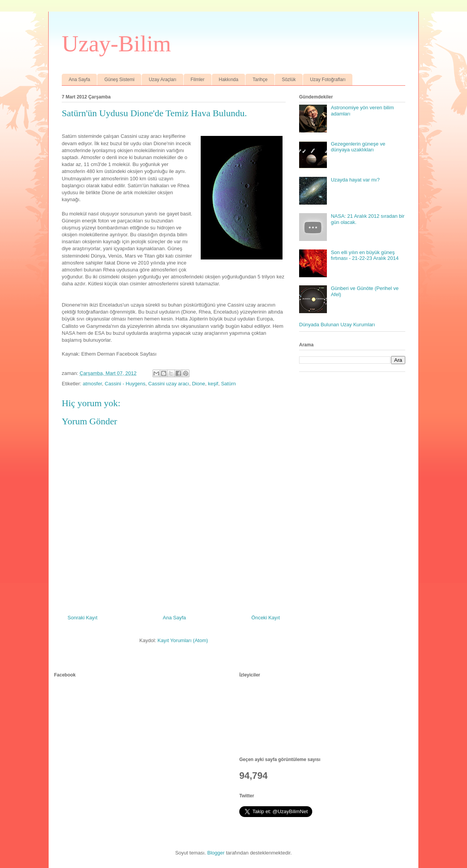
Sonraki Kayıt (82, 618)
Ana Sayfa (79, 80)
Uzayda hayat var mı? (355, 180)
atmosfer (92, 384)
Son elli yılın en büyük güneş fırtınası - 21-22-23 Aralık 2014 (365, 255)
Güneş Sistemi (119, 80)
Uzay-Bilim (116, 44)
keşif (213, 384)
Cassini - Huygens (125, 384)
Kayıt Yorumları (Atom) (183, 640)
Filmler (198, 80)
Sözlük (289, 80)
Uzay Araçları (162, 80)
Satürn (228, 384)
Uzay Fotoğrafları (328, 80)
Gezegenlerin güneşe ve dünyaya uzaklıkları (358, 147)
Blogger (216, 853)
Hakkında (229, 80)
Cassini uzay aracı (169, 384)
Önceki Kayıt (266, 618)
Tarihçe (260, 80)
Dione (198, 384)
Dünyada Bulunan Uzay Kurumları (337, 325)
